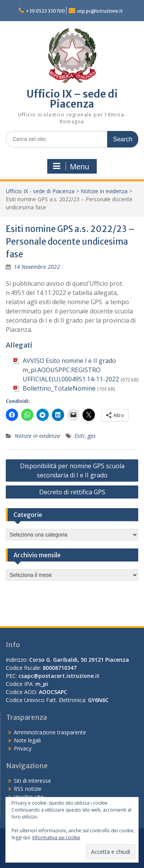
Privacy (23, 748)
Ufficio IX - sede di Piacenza (40, 191)
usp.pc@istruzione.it (100, 11)
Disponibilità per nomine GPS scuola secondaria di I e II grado (72, 470)
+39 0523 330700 (45, 11)
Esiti (79, 436)
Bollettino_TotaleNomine (59, 388)
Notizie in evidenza (104, 191)
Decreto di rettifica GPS (72, 492)
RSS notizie (28, 789)
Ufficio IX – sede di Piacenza (72, 99)
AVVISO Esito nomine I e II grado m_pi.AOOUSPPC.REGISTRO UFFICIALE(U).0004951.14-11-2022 (71, 370)
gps (92, 436)
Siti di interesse (32, 781)
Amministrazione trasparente (50, 732)
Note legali (27, 740)
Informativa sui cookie (56, 837)
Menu (71, 166)
